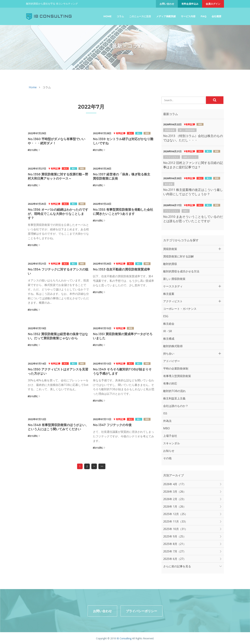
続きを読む (33, 150)
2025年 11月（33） (175, 521)
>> (102, 466)
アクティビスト (172, 157)
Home (107, 16)
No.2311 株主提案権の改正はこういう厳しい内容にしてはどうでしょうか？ (193, 192)
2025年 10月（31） (175, 529)
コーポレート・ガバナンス (180, 309)
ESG (166, 316)
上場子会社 (170, 436)
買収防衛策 (170, 130)
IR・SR (168, 331)
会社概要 (216, 16)
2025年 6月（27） (175, 559)
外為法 (167, 421)
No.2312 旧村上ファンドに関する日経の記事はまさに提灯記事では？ (193, 165)
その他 (167, 458)
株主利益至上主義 (174, 398)
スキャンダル (172, 443)
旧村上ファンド (190, 157)
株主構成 (169, 339)
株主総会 (169, 324)
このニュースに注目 (140, 16)
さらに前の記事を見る (177, 566)
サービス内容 (188, 16)
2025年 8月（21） (175, 544)
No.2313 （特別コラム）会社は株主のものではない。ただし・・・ (193, 138)
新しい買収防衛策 (187, 130)
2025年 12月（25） (175, 514)
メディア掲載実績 (166, 16)
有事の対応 (170, 383)
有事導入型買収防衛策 (177, 376)
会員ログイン (213, 4)
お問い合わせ (167, 4)
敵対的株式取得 (173, 346)
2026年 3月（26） (175, 492)
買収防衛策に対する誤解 (178, 256)
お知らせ (169, 451)
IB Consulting (124, 638)
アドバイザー (172, 361)
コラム (120, 16)
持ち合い (169, 354)
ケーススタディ (173, 286)
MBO (186, 211)
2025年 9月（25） (175, 536)
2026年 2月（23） (175, 499)
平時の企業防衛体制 (176, 368)
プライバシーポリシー (141, 610)
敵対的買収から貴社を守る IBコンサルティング (52, 4)
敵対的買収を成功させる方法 (181, 271)
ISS (165, 413)
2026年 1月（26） (175, 507)
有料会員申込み (190, 4)
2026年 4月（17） (175, 484)
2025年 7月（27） (175, 551)
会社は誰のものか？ (176, 406)
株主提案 (169, 184)
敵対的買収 (170, 264)
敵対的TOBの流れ (174, 391)
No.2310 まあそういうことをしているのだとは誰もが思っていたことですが (193, 219)
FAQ (204, 16)
